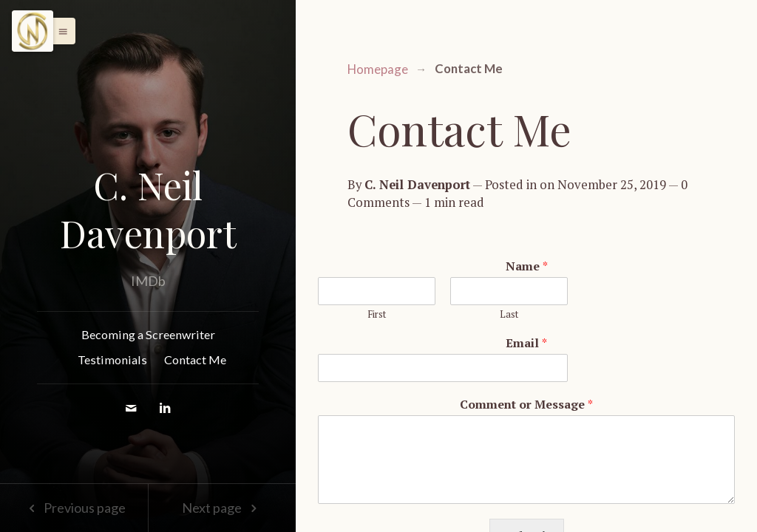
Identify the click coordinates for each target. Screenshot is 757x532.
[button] (59, 31)
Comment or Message (526, 405)
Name (527, 266)
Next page (222, 508)
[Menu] (33, 31)
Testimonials (112, 359)
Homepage (378, 69)
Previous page (74, 508)
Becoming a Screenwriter (148, 334)
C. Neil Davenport (148, 209)
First (377, 314)
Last (509, 314)
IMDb (148, 281)
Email (526, 343)
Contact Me (195, 359)
